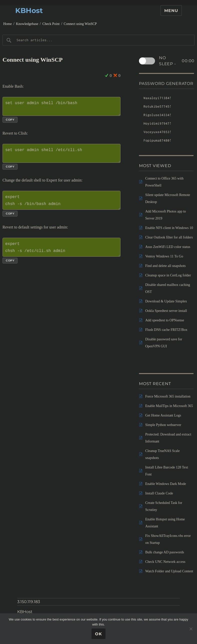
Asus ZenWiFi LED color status (168, 247)
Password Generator (166, 84)
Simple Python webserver (163, 425)
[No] (191, 629)
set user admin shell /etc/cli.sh (61, 153)
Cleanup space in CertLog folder (168, 275)
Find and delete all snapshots (165, 266)
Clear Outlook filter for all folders (169, 237)
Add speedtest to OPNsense (165, 320)
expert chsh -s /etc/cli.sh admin (61, 247)
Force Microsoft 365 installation (168, 396)
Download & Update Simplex (166, 301)
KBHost (29, 10)
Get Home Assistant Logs (163, 415)
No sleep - (177, 61)
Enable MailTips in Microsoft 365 (169, 406)
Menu (171, 11)
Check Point (51, 24)
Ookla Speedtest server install (166, 311)
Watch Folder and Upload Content (169, 571)
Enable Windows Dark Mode (166, 484)
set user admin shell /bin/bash (61, 106)
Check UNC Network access (165, 562)
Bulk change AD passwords (165, 552)
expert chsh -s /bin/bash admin (61, 200)
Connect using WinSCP (80, 24)
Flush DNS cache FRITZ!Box (166, 330)
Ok (98, 634)
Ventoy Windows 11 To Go (164, 256)
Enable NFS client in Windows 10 (169, 228)
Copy (10, 120)
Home (7, 24)
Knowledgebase (27, 24)
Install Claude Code (159, 493)
